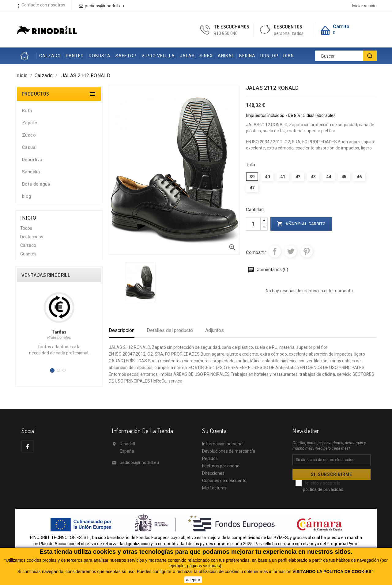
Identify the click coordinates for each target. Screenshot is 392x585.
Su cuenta (214, 431)
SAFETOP (126, 56)
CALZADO (50, 56)
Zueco (29, 135)
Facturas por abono (221, 466)
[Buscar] (346, 56)
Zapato (30, 123)
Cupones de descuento (224, 481)
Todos (26, 228)
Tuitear (291, 251)
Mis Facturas (214, 488)
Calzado (28, 245)
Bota (27, 111)
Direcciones (213, 473)
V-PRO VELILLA (158, 56)
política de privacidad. (324, 489)
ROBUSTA (100, 56)
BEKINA (247, 56)
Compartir (275, 251)
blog (27, 196)
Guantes (28, 254)
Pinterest (307, 251)
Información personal (223, 444)
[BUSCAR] (370, 56)
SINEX (206, 56)
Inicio (26, 56)
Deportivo (32, 160)
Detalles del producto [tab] (170, 330)
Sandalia (31, 172)
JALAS (187, 56)
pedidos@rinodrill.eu (139, 462)
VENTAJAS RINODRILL (46, 275)
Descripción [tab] (122, 330)
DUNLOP (269, 56)
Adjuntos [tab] (215, 330)
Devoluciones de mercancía (229, 451)
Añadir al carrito (301, 224)
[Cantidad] (253, 224)
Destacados (32, 237)
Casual (29, 147)
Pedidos (210, 459)
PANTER (75, 56)
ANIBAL (226, 56)
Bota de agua (36, 184)
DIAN (289, 56)
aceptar (193, 580)
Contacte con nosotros (43, 5)
